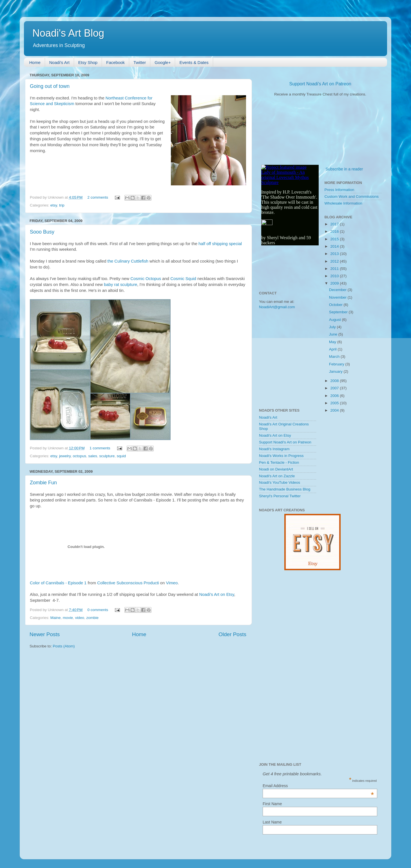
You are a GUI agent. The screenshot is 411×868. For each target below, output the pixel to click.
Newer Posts (45, 634)
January (336, 371)
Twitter (140, 62)
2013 (335, 254)
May (333, 342)
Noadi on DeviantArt (276, 469)
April (333, 349)
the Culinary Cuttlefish (128, 261)
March (335, 357)
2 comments (98, 197)
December (338, 290)
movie (68, 618)
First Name (272, 804)
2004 (335, 410)
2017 (335, 224)
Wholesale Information (343, 203)
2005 (335, 403)
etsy (54, 205)
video (80, 618)
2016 (335, 231)
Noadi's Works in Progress (281, 456)
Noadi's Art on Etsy (217, 594)
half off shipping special (220, 244)
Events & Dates (194, 62)
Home (35, 62)
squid (121, 456)
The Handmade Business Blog (285, 489)
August (336, 320)
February (337, 364)
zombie (92, 618)
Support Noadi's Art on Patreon (320, 84)
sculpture (107, 456)
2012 (335, 261)
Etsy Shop (88, 62)
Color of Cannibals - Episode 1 (58, 583)
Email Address (318, 786)
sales (93, 456)
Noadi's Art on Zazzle (277, 476)
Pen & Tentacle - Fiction (279, 462)
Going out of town (50, 86)
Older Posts (232, 634)
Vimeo (172, 583)
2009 (335, 283)
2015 (335, 239)
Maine (56, 618)
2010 (335, 276)
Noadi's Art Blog (68, 33)
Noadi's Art (59, 62)
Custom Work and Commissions (352, 197)
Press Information (339, 190)
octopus (80, 456)
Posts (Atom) (64, 646)
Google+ (163, 62)
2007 (335, 388)
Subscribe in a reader (344, 169)
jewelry (65, 456)
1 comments (100, 448)
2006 (335, 396)
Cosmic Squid (183, 279)
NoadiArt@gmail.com (277, 307)
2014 (335, 246)
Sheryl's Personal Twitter (280, 496)
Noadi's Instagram (274, 449)
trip (62, 205)
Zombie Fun (43, 483)
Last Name (272, 822)
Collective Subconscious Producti (128, 583)
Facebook (115, 62)
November (338, 297)
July (333, 327)
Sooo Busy (42, 232)
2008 (335, 381)
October (336, 305)
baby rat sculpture (120, 285)
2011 (335, 269)
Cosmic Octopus (146, 279)
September (339, 312)
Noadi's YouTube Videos (280, 482)
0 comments (98, 610)
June (334, 334)
